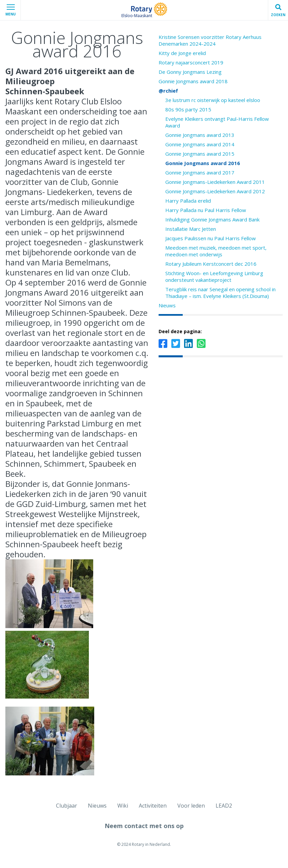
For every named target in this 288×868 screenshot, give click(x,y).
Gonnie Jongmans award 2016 (203, 163)
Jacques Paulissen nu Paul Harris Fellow (211, 238)
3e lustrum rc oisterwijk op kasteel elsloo (213, 100)
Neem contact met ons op (144, 826)
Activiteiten (153, 806)
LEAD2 (224, 806)
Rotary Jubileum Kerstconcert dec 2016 (211, 264)
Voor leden (191, 806)
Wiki (123, 806)
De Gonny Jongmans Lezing (190, 72)
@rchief (168, 91)
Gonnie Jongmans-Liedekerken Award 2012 (215, 191)
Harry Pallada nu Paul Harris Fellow (206, 210)
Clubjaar (67, 806)
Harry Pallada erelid (188, 201)
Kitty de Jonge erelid (182, 53)
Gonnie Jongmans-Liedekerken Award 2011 (215, 182)
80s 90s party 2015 (188, 109)
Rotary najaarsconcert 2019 (191, 62)
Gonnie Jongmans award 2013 (200, 135)
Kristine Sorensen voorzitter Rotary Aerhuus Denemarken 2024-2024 (210, 40)
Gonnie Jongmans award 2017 (200, 172)
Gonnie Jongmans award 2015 (200, 154)
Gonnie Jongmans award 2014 (200, 144)
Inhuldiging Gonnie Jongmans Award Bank (212, 219)
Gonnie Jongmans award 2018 (193, 81)
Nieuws (167, 305)
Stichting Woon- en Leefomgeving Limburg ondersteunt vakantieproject (214, 276)
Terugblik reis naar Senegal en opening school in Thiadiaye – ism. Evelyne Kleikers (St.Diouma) (220, 293)
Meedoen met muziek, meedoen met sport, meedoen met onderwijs (216, 251)
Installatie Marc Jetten (191, 229)
